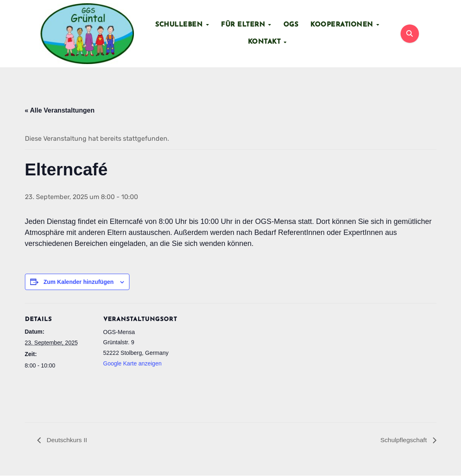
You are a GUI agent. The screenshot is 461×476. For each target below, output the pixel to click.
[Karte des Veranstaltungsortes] (225, 360)
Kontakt (265, 42)
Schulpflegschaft (404, 440)
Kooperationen (343, 25)
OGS (291, 25)
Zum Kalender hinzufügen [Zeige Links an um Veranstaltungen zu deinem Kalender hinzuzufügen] (78, 282)
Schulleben (180, 25)
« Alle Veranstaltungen (60, 110)
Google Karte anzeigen (133, 364)
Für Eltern (244, 25)
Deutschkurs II (67, 440)
